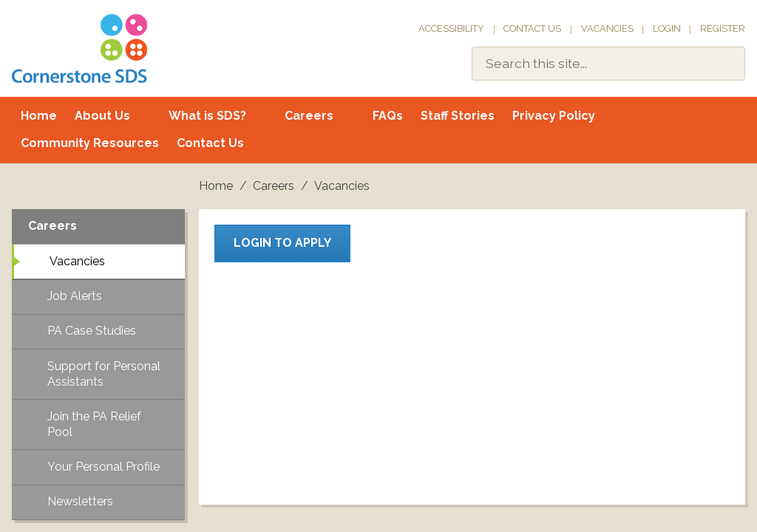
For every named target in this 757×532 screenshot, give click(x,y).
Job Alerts (75, 296)
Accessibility (451, 28)
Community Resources (90, 143)
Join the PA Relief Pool (94, 424)
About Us (102, 116)
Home (39, 116)
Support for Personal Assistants (104, 374)
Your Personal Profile (103, 467)
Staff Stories (458, 116)
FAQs (388, 116)
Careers (309, 116)
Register (723, 28)
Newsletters (80, 501)
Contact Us (532, 28)
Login (667, 28)
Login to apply (282, 243)
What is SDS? (207, 116)
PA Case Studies (92, 331)
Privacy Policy (554, 116)
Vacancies (607, 28)
